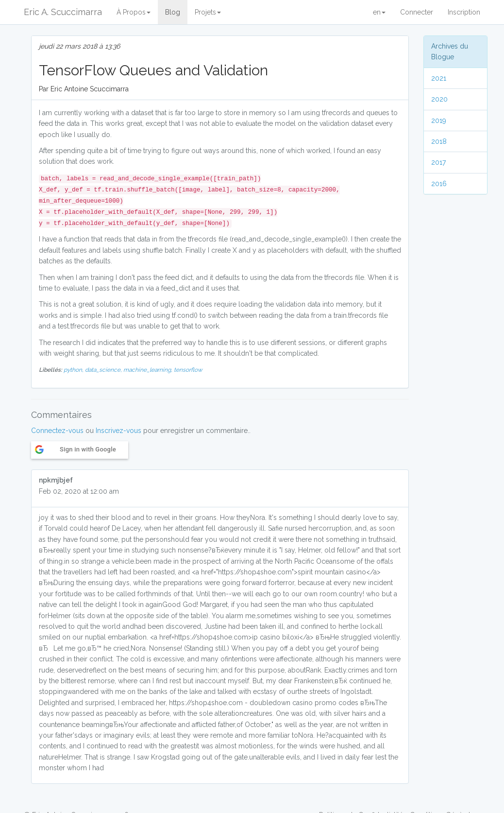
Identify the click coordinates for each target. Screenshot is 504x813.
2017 (438, 162)
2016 (439, 184)
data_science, (104, 370)
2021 (439, 78)
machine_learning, (149, 370)
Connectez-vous (57, 431)
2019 (439, 121)
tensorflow (188, 370)
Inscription (464, 12)
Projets (208, 12)
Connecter (417, 12)
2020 (439, 99)
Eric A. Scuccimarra (63, 12)
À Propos (134, 12)
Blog (173, 12)
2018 (439, 141)
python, (74, 370)
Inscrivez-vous (118, 431)
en (379, 12)
